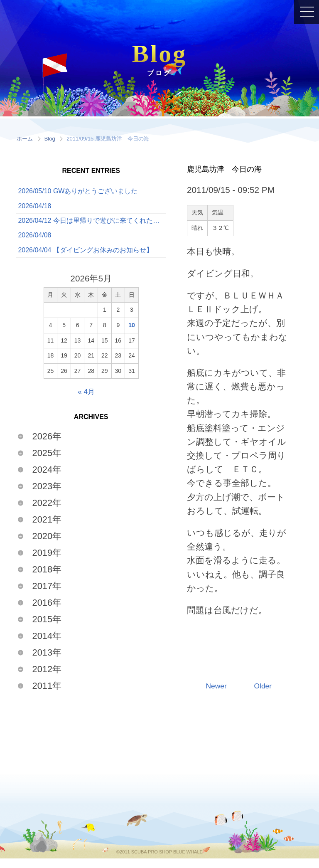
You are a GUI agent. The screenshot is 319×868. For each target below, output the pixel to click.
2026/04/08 (34, 242)
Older (265, 687)
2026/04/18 (34, 209)
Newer (215, 687)
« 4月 (86, 401)
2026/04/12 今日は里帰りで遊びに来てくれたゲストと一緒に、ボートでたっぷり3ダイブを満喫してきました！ (92, 226)
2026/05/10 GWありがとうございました (78, 192)
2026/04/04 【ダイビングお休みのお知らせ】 (85, 259)
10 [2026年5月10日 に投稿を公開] (132, 335)
